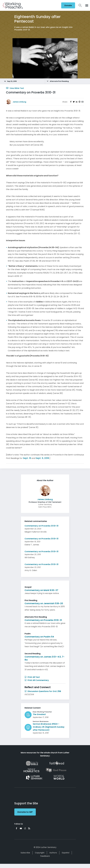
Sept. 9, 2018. (43, 458)
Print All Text (32, 677)
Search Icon (80, 5)
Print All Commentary (37, 680)
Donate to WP (25, 812)
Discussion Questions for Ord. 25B (43, 691)
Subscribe (25, 853)
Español (66, 853)
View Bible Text (15, 88)
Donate (68, 5)
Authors (53, 853)
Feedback (45, 856)
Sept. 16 (27, 458)
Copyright (40, 853)
